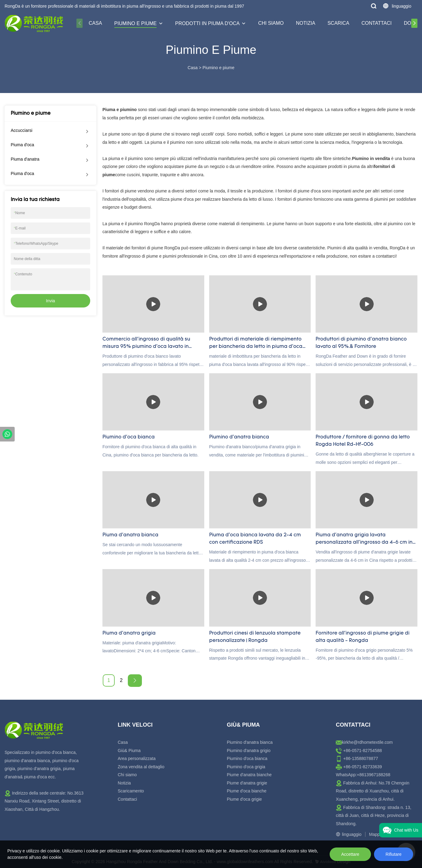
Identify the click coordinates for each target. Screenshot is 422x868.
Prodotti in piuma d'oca (207, 23)
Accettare (350, 854)
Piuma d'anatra (25, 159)
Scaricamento (131, 791)
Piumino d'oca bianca (247, 758)
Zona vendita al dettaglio (141, 767)
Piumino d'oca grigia (246, 767)
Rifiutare (394, 854)
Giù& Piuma (129, 751)
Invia (50, 301)
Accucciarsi (22, 130)
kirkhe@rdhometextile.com (367, 742)
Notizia (306, 23)
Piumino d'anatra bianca (250, 742)
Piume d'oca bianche (247, 791)
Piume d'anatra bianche (249, 775)
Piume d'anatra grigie (247, 783)
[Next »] (135, 681)
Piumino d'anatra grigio (249, 751)
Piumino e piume (136, 23)
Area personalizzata (137, 758)
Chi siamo (271, 23)
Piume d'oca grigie (244, 799)
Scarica (338, 23)
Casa (95, 23)
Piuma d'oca (22, 145)
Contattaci (377, 23)
